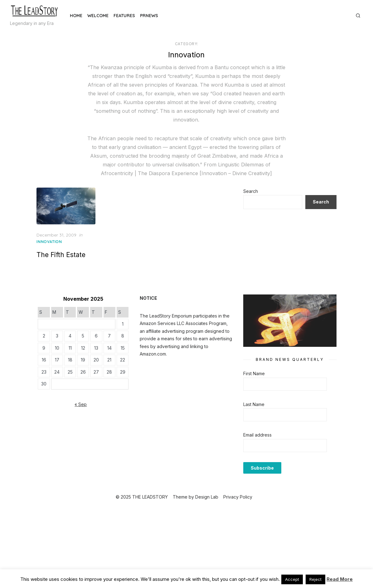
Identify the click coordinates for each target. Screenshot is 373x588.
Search (248, 191)
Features (124, 16)
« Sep (85, 402)
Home (76, 16)
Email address (255, 430)
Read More (340, 579)
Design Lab (207, 492)
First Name (252, 369)
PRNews (149, 16)
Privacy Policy (238, 492)
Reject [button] (315, 579)
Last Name (251, 400)
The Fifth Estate (68, 253)
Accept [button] (292, 579)
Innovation (56, 239)
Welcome (98, 16)
